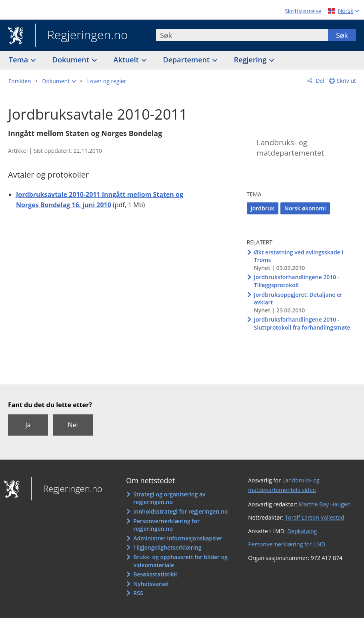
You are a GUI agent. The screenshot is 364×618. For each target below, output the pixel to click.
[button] (59, 81)
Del (319, 81)
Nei (73, 425)
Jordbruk (263, 208)
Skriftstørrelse (303, 11)
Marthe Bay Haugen (325, 504)
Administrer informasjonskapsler (178, 538)
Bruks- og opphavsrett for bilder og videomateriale (180, 561)
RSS (138, 593)
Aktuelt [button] (127, 60)
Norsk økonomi (305, 208)
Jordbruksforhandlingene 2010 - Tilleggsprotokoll (297, 281)
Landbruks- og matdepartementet (291, 148)
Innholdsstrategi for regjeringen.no (180, 511)
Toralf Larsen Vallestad (314, 517)
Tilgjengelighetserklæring (167, 547)
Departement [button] (187, 60)
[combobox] (242, 35)
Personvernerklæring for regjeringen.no (166, 525)
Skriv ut (347, 81)
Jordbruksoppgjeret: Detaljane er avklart (298, 299)
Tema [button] (19, 60)
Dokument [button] (72, 60)
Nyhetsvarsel (151, 584)
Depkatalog (302, 531)
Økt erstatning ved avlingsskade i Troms (299, 256)
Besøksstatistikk (155, 574)
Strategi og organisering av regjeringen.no (169, 498)
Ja (28, 425)
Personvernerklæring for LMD (287, 544)
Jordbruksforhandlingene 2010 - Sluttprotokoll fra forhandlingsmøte (302, 323)
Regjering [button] (251, 60)
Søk (342, 35)
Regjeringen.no (82, 36)
